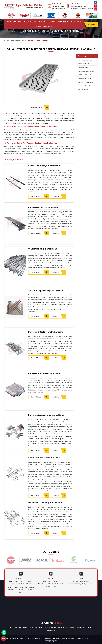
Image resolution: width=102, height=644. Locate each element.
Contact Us (47, 27)
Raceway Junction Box (85, 78)
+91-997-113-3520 (51, 586)
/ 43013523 (56, 581)
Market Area (51, 630)
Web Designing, (70, 638)
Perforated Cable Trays (85, 60)
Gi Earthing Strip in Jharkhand (43, 249)
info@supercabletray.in (79, 6)
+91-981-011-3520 (58, 6)
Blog (72, 627)
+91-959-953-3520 (58, 8)
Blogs (38, 27)
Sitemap (90, 627)
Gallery (42, 22)
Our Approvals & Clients (59, 627)
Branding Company (50, 641)
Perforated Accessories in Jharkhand (46, 415)
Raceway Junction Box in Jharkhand (45, 373)
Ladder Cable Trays (84, 64)
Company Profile (19, 22)
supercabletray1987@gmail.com (82, 8)
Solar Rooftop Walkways (86, 82)
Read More (58, 196)
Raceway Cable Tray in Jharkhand (44, 207)
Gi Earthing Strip (83, 90)
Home (9, 22)
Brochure (92, 24)
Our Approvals (63, 22)
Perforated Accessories (86, 71)
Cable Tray (33, 22)
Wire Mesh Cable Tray (85, 86)
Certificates (76, 22)
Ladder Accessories (84, 75)
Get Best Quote (39, 196)
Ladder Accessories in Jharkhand (44, 458)
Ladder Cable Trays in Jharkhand (44, 166)
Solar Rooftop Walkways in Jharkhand (46, 290)
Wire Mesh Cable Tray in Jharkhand (45, 503)
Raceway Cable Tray (84, 67)
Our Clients (51, 22)
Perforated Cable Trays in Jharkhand (46, 332)
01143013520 (47, 581)
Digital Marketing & (82, 638)
